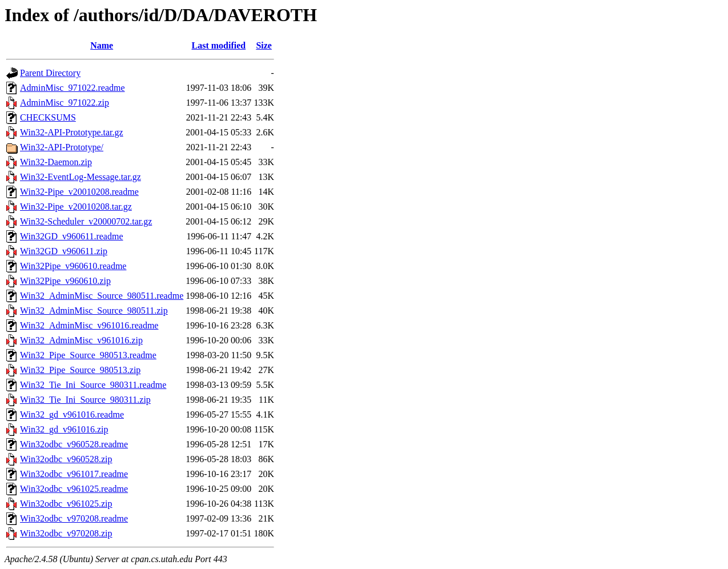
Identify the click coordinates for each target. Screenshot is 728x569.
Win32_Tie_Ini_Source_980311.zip (85, 400)
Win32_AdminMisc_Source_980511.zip (94, 310)
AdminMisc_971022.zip (65, 103)
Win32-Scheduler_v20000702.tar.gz (86, 221)
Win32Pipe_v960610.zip (65, 281)
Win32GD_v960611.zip (64, 251)
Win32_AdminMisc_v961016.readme (89, 325)
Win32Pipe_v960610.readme (73, 266)
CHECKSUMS (48, 117)
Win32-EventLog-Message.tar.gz (81, 177)
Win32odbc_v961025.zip (66, 504)
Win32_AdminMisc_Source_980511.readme (102, 296)
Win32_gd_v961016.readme (72, 414)
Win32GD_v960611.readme (72, 236)
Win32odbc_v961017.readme (74, 474)
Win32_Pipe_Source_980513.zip (80, 370)
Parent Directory (50, 73)
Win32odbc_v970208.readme (74, 518)
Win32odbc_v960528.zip (66, 459)
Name (102, 45)
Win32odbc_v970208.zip (66, 533)
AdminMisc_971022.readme (73, 88)
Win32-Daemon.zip (56, 162)
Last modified (218, 45)
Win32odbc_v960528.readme (74, 444)
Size (264, 45)
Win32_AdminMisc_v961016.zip (81, 340)
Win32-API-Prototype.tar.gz (72, 132)
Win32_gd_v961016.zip (64, 429)
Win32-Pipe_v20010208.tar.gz (76, 207)
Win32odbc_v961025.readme (74, 489)
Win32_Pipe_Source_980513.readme (88, 355)
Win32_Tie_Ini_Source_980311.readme (93, 385)
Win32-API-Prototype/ (62, 147)
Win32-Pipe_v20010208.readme (79, 192)
